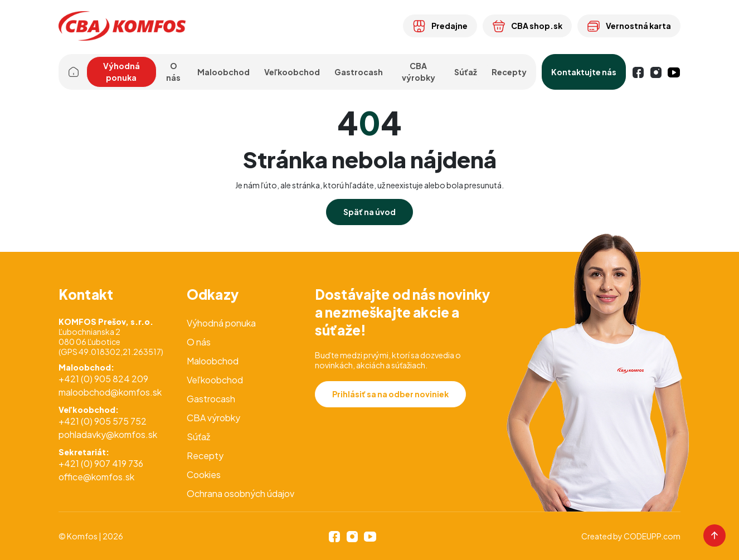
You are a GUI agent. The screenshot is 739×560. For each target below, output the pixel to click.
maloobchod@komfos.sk (110, 392)
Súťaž (466, 72)
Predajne (440, 26)
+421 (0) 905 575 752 (103, 421)
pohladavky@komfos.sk (108, 434)
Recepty (509, 72)
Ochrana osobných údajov (240, 493)
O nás (199, 342)
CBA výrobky (419, 72)
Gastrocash (211, 399)
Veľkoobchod (215, 380)
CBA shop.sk (527, 26)
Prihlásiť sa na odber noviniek (390, 394)
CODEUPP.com (652, 536)
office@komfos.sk (96, 477)
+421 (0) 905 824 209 (103, 379)
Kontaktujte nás (584, 72)
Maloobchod (213, 361)
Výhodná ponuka (121, 72)
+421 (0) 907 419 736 (101, 463)
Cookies (204, 474)
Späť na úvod (369, 212)
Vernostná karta (629, 26)
